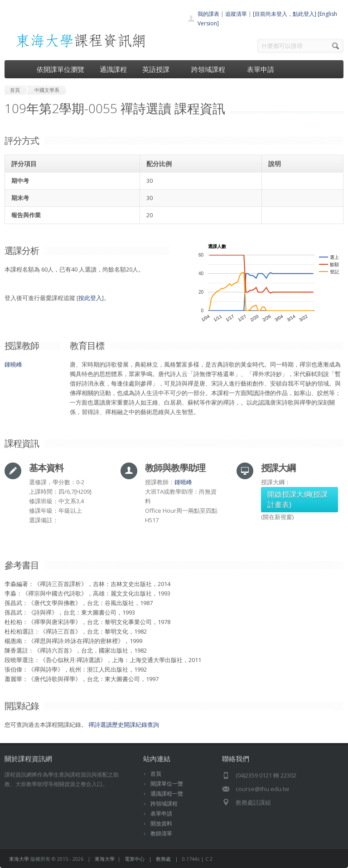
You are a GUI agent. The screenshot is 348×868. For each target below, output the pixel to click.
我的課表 (208, 14)
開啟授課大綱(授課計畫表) (297, 499)
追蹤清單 (236, 14)
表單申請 (261, 69)
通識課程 (113, 69)
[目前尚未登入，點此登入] (285, 14)
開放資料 (161, 823)
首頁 (156, 774)
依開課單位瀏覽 (60, 69)
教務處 (163, 859)
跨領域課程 (211, 69)
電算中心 (135, 859)
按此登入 (90, 298)
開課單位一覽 (167, 784)
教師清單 (161, 833)
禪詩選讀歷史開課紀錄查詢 (124, 725)
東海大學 (19, 859)
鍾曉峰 (13, 364)
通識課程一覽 (167, 794)
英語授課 (159, 69)
